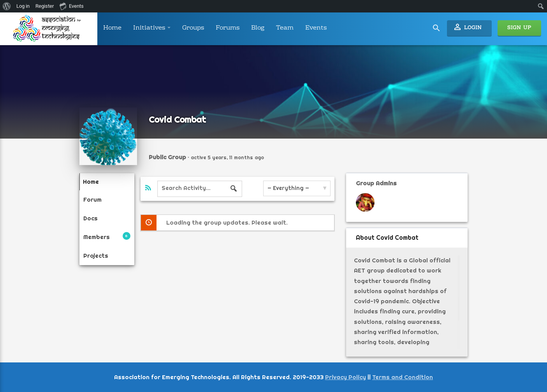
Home (112, 28)
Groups (193, 28)
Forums (228, 28)
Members (107, 234)
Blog (258, 28)
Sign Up (519, 28)
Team (285, 28)
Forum (92, 198)
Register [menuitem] (45, 6)
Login (467, 27)
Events (316, 28)
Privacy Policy (346, 377)
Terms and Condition (403, 377)
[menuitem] (7, 6)
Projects (96, 252)
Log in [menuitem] (23, 6)
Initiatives (152, 28)
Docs (91, 217)
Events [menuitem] (72, 6)
